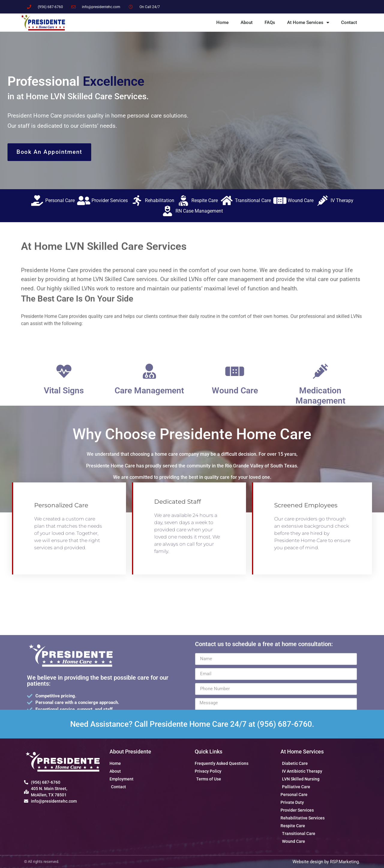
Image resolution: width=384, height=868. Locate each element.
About (247, 22)
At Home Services (308, 23)
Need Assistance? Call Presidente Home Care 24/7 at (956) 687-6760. (192, 724)
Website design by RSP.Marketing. (326, 862)
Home (222, 22)
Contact (349, 22)
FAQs (270, 22)
